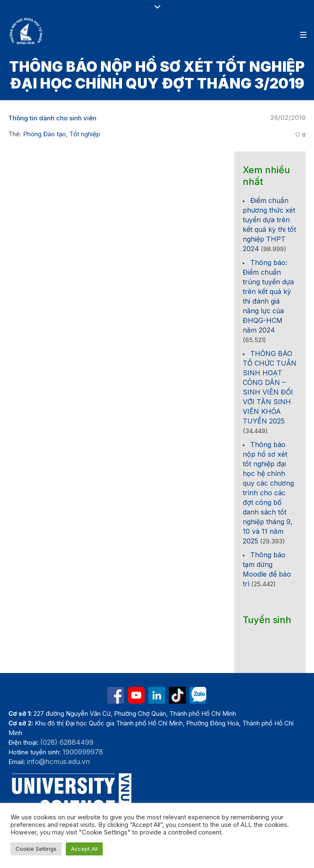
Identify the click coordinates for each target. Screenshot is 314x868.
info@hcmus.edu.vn (58, 761)
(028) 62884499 (67, 742)
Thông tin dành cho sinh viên (52, 118)
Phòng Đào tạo (44, 134)
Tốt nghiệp (85, 134)
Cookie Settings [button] (36, 849)
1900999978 (83, 752)
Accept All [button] (84, 849)
